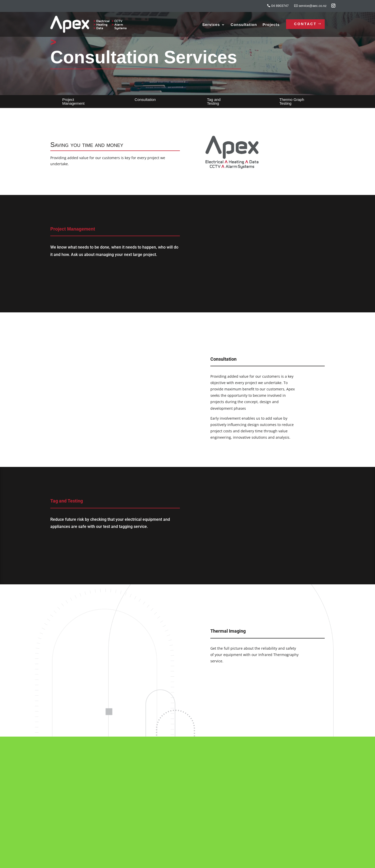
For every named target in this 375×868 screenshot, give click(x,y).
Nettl (175, 863)
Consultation (244, 25)
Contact (305, 24)
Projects (271, 25)
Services (211, 25)
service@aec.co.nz (312, 6)
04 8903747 (280, 6)
